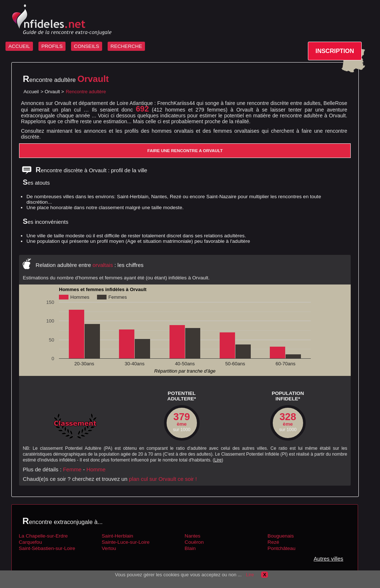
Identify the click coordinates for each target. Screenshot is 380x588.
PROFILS (52, 46)
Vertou (109, 548)
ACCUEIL (19, 46)
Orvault (52, 92)
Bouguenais (281, 536)
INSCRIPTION (335, 51)
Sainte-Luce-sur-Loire (126, 542)
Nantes (192, 536)
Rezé (273, 542)
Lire (218, 460)
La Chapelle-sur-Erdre (43, 536)
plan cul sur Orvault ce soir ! (163, 479)
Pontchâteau (282, 548)
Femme (72, 469)
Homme (96, 469)
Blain (190, 548)
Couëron (194, 542)
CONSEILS (87, 46)
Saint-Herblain (118, 536)
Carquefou (30, 542)
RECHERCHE (126, 46)
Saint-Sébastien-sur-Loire (47, 548)
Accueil (31, 92)
